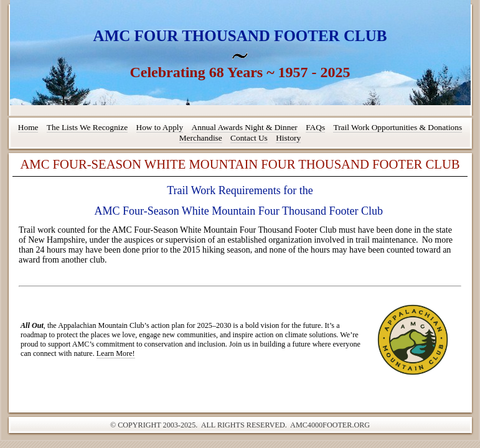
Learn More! (116, 353)
